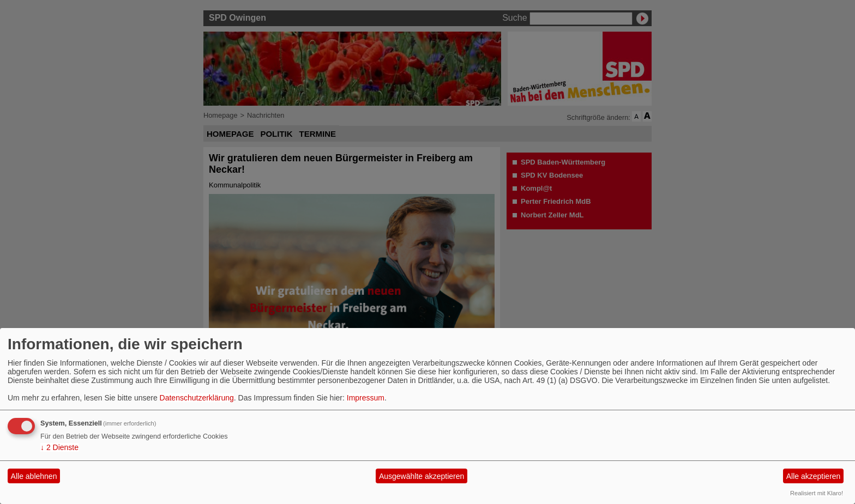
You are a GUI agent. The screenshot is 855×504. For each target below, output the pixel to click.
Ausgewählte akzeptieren (422, 476)
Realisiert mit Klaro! (817, 493)
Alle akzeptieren (814, 476)
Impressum (366, 398)
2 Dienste (59, 447)
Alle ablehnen (34, 476)
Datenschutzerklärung (197, 398)
